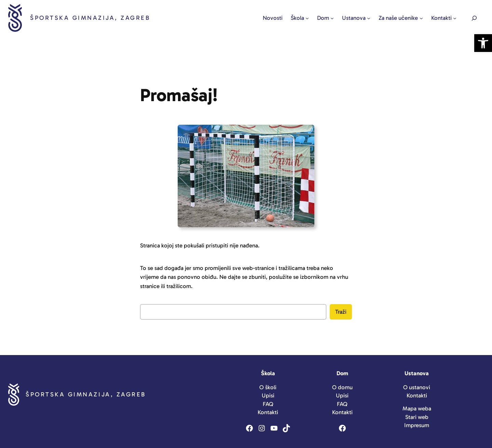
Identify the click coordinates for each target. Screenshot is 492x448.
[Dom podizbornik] (332, 18)
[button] (483, 43)
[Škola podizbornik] (307, 18)
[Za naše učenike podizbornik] (421, 18)
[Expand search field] (474, 18)
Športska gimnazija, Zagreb (90, 18)
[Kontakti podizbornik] (455, 18)
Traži (341, 312)
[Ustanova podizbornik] (369, 18)
